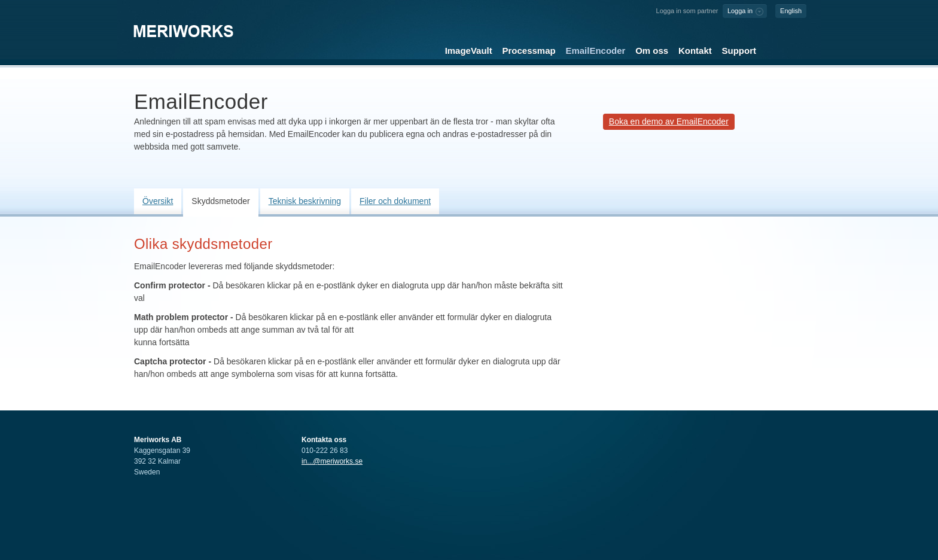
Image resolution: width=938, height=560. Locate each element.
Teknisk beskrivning (305, 201)
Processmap (529, 51)
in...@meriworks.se (332, 461)
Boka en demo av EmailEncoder (669, 121)
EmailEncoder (595, 51)
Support (739, 51)
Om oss (652, 51)
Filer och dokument (395, 201)
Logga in (740, 11)
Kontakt (695, 51)
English (791, 11)
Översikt (158, 201)
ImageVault (469, 51)
